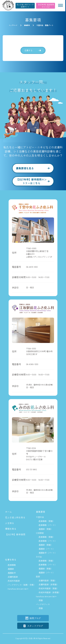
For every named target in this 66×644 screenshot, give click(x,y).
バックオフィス (43, 604)
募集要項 (40, 512)
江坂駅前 (40, 533)
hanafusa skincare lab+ (46, 596)
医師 (38, 577)
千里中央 (40, 517)
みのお (39, 557)
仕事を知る (11, 560)
